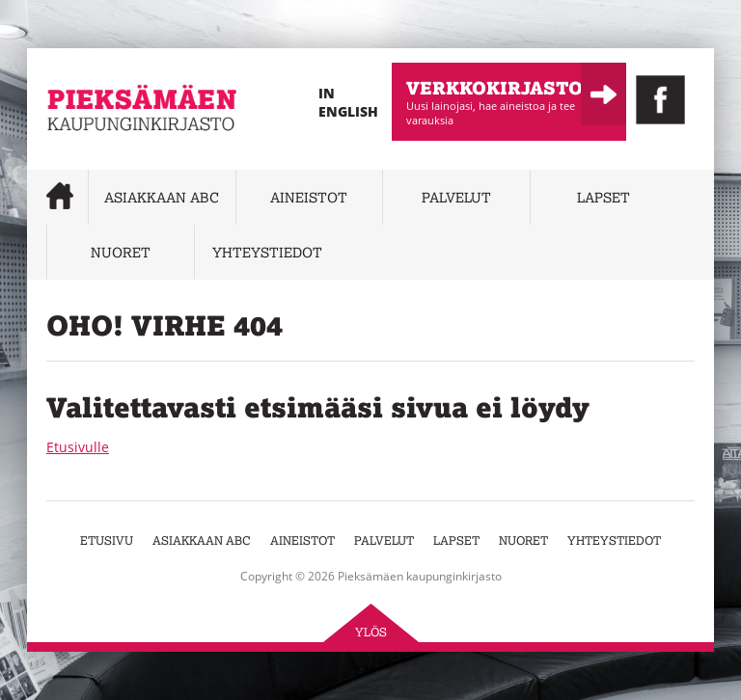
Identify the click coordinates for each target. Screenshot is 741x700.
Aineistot (309, 197)
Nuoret (121, 252)
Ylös (371, 632)
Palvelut (456, 197)
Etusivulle (78, 447)
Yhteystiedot (267, 252)
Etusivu (107, 540)
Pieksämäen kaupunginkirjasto (105, 159)
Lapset (604, 197)
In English (348, 102)
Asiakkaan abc (162, 197)
